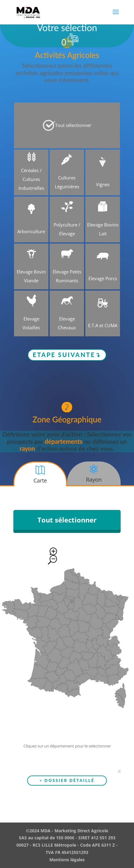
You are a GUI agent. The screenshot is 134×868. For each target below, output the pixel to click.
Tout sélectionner (67, 520)
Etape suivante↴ (67, 355)
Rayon (94, 479)
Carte (40, 480)
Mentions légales (67, 860)
